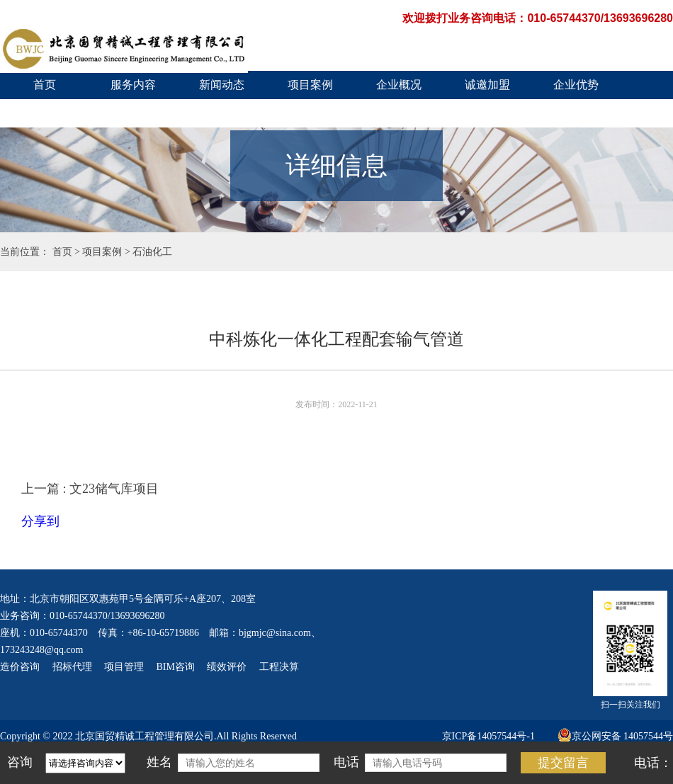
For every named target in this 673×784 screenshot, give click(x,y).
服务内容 (133, 85)
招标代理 (72, 667)
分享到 (40, 521)
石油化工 (152, 252)
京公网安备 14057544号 (616, 736)
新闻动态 (222, 85)
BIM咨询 (176, 667)
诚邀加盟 (487, 85)
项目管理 (124, 667)
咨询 (20, 762)
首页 (45, 85)
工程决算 (279, 667)
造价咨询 (20, 667)
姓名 (159, 762)
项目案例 (310, 85)
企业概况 (399, 85)
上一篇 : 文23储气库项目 (90, 489)
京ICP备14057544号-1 (488, 736)
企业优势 (576, 85)
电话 (346, 762)
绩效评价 (227, 667)
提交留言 (563, 763)
